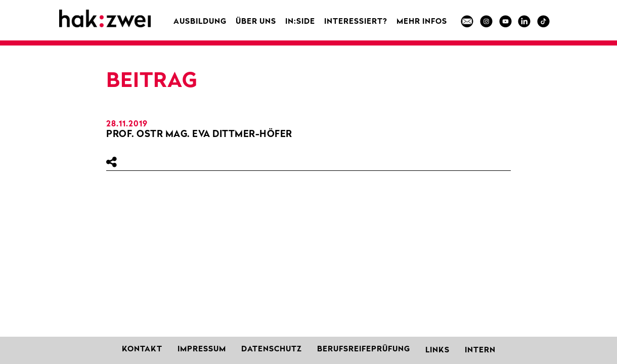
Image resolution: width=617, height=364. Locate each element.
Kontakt (142, 350)
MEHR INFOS (422, 22)
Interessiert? (356, 22)
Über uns (256, 22)
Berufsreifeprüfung (364, 350)
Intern (480, 351)
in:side (300, 22)
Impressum (202, 350)
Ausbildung (200, 22)
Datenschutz (272, 350)
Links (437, 351)
